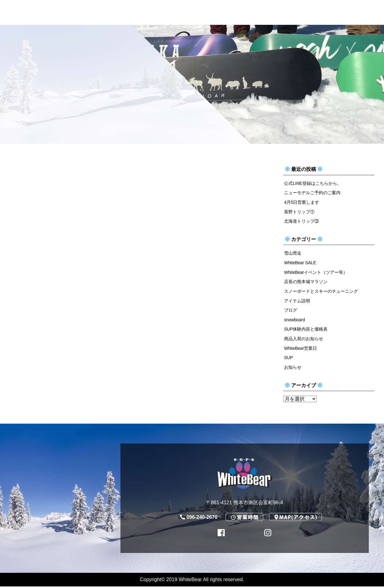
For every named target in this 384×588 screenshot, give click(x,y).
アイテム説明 (297, 301)
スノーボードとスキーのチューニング (321, 292)
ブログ (291, 311)
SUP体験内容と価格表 (306, 330)
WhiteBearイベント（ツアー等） (316, 273)
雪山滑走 (293, 254)
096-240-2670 (199, 518)
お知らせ (293, 368)
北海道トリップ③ (301, 221)
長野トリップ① (299, 212)
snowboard (295, 321)
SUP (289, 359)
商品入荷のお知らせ (304, 340)
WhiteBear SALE (301, 263)
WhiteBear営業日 (301, 349)
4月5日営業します (302, 202)
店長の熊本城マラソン (306, 282)
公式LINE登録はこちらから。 (313, 183)
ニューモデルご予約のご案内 (312, 193)
